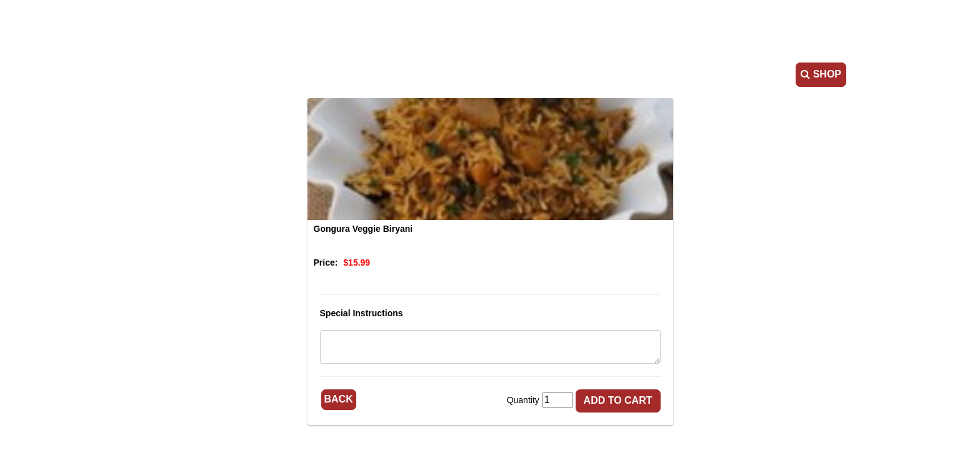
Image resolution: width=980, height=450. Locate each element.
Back (339, 399)
